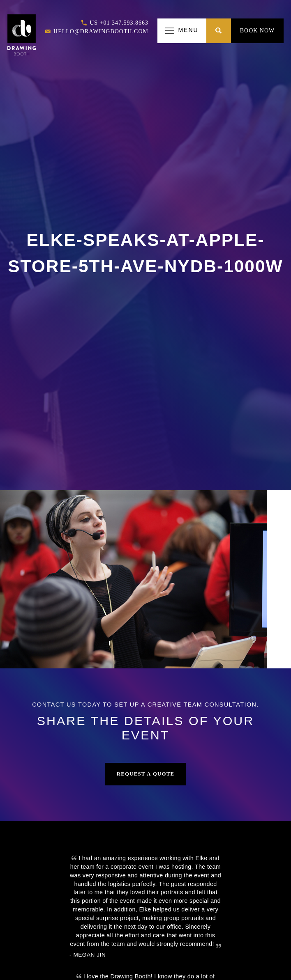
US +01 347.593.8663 (115, 23)
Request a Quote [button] (146, 774)
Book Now (258, 31)
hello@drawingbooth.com (97, 32)
